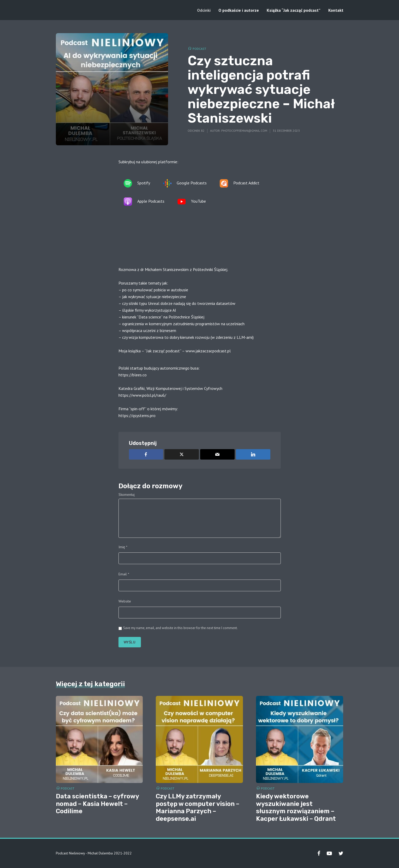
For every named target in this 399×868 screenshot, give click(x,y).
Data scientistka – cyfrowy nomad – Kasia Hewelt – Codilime (97, 804)
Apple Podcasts (144, 202)
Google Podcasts (185, 183)
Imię (123, 547)
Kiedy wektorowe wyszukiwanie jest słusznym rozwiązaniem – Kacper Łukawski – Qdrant (296, 807)
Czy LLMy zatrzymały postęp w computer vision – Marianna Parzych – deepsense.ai (198, 807)
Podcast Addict (240, 183)
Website (125, 601)
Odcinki (204, 10)
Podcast (199, 49)
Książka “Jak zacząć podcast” (294, 10)
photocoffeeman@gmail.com (244, 131)
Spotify (137, 183)
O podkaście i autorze (239, 10)
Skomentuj (127, 495)
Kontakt (336, 10)
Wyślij (130, 642)
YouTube (192, 202)
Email (124, 574)
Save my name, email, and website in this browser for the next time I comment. (180, 628)
